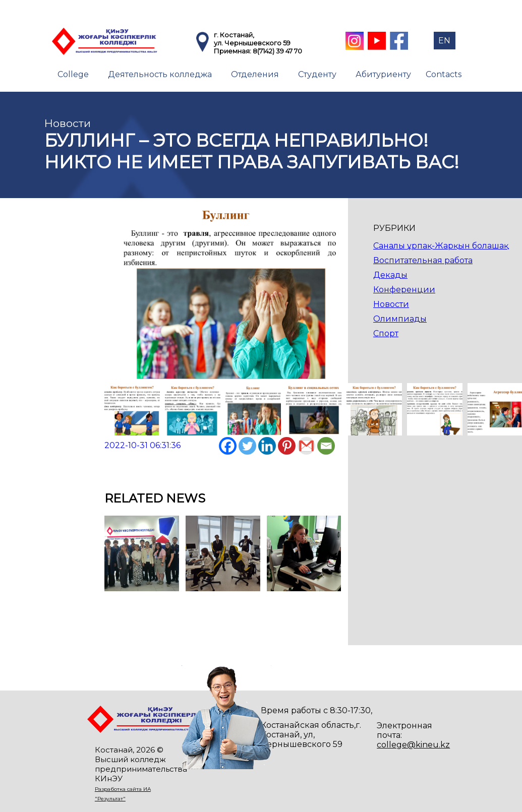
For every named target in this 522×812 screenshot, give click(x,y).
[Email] (326, 446)
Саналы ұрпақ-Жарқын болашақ (441, 246)
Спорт (386, 333)
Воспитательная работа (423, 260)
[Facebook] (228, 446)
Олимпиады (400, 319)
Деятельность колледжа (160, 74)
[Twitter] (247, 446)
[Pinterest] (287, 446)
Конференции (404, 290)
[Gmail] (306, 446)
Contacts (444, 74)
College (73, 74)
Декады (390, 275)
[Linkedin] (267, 446)
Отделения (255, 74)
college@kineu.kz (413, 745)
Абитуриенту (383, 74)
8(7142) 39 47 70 (277, 51)
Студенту (317, 74)
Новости (391, 304)
